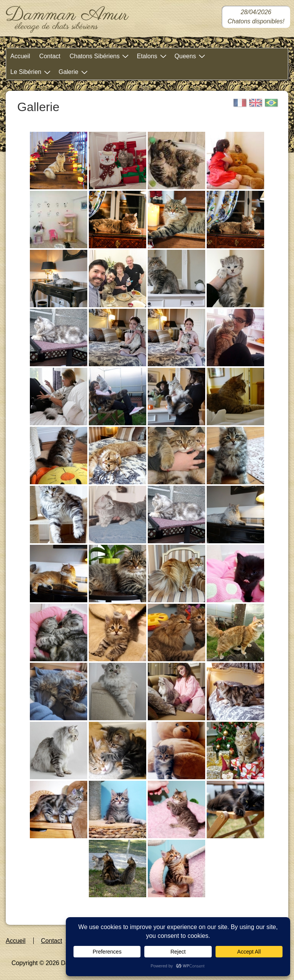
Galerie (74, 72)
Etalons (152, 56)
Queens (191, 56)
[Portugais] (271, 103)
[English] (256, 103)
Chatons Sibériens (100, 56)
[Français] (240, 103)
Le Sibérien (31, 72)
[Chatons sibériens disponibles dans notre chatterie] (256, 17)
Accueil (20, 56)
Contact (50, 56)
